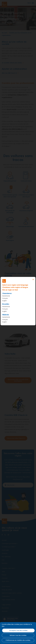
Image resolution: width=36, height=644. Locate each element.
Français (5, 298)
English (4, 301)
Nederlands (6, 296)
